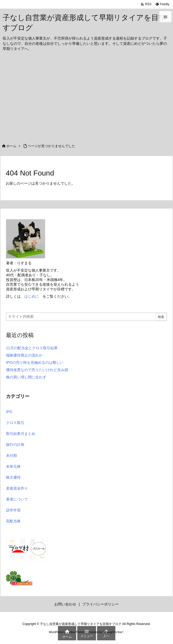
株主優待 (13, 477)
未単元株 (13, 466)
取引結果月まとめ (21, 434)
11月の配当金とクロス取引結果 (32, 348)
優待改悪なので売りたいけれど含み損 (37, 370)
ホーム (11, 146)
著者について (17, 499)
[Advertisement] (86, 98)
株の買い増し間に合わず (26, 377)
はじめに (32, 296)
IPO (9, 412)
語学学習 (13, 510)
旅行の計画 (15, 445)
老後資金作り (17, 488)
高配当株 (13, 521)
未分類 (11, 455)
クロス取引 (15, 423)
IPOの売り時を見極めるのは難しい (35, 362)
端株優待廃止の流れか (24, 355)
